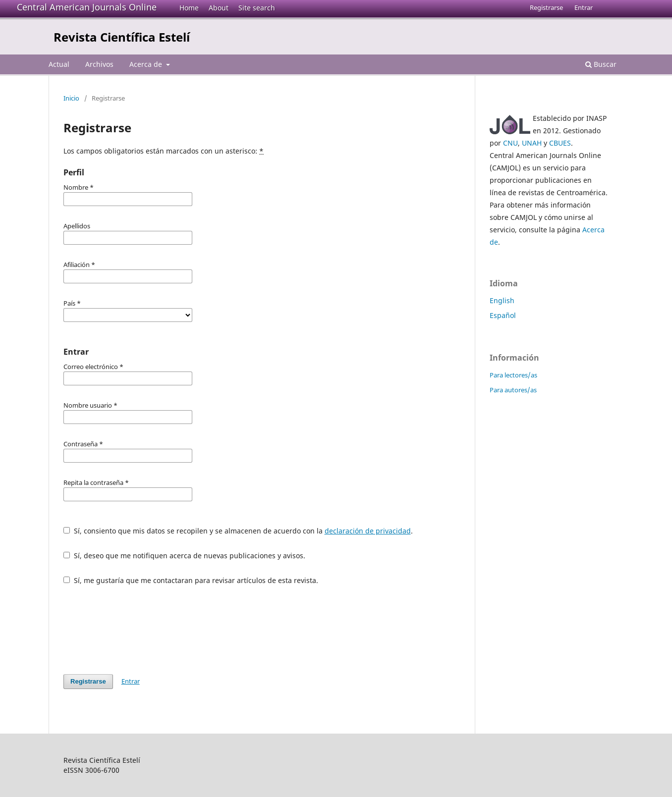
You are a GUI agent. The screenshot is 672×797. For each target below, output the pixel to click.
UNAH (532, 143)
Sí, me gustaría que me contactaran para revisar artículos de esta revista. (191, 580)
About (219, 8)
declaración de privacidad (368, 531)
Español (503, 315)
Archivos (99, 64)
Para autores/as (513, 390)
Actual (59, 64)
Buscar (601, 64)
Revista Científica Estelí (122, 37)
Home (189, 8)
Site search (257, 8)
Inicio (71, 98)
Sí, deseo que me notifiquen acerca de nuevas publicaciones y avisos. (184, 556)
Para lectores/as (513, 375)
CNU (510, 143)
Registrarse (546, 7)
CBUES (560, 143)
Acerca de (147, 64)
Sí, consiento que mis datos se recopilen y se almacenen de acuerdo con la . (238, 531)
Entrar (584, 7)
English (502, 300)
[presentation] (139, 630)
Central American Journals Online (87, 7)
